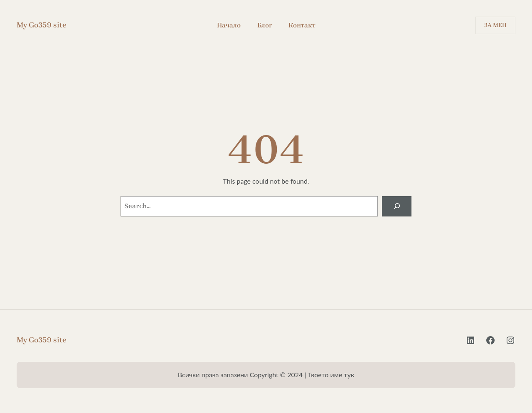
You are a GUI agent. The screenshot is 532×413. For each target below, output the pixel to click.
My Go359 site (42, 25)
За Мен (495, 25)
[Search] (397, 206)
